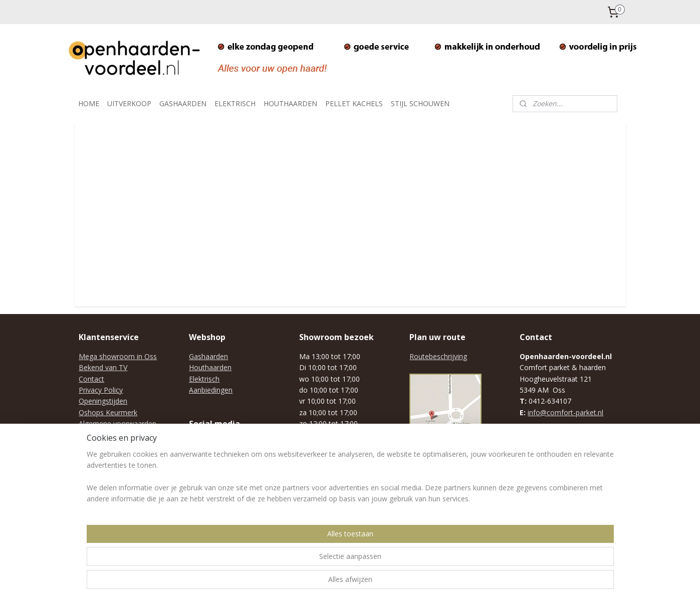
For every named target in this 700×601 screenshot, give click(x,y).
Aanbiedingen (211, 390)
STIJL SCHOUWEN (420, 103)
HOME (89, 103)
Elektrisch (204, 379)
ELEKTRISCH (235, 103)
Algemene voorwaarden (118, 423)
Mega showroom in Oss (118, 356)
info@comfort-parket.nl (565, 412)
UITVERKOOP (129, 103)
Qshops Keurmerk (108, 412)
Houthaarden (210, 367)
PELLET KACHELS (354, 103)
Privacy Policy (101, 390)
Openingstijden (103, 401)
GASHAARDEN (183, 103)
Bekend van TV (103, 367)
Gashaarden (208, 356)
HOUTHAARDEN (290, 103)
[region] (284, 561)
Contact (91, 379)
